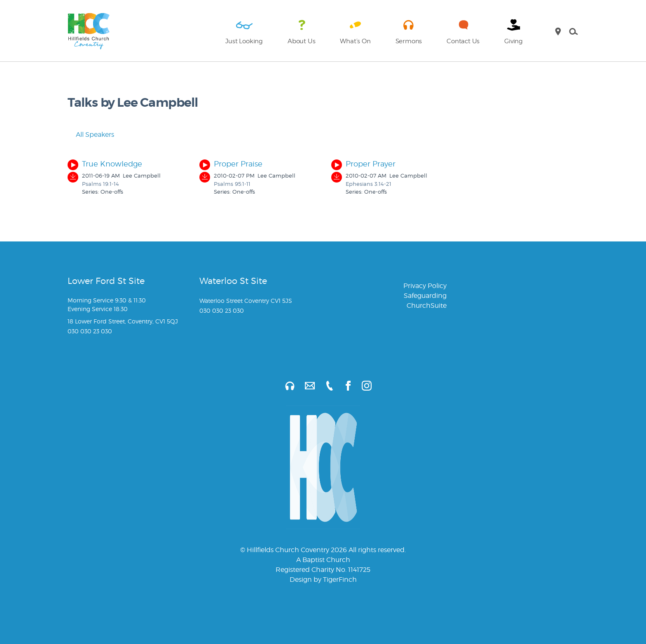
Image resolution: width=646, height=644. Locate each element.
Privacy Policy (425, 286)
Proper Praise (238, 164)
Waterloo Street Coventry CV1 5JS (246, 301)
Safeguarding (425, 296)
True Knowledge (112, 164)
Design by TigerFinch (323, 580)
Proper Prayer (371, 164)
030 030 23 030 (90, 331)
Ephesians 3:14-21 (369, 184)
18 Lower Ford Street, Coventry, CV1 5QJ (123, 321)
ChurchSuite (427, 306)
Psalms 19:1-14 (101, 184)
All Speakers (91, 135)
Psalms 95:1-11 (232, 184)
